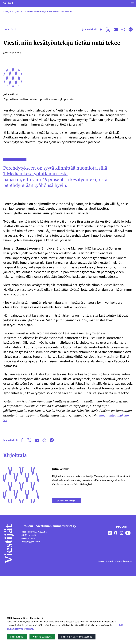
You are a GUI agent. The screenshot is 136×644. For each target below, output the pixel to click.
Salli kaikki (17, 637)
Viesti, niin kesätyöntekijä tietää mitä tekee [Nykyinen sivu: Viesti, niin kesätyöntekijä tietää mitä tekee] (49, 12)
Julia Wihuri (11, 161)
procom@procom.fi (31, 609)
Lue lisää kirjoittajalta (67, 568)
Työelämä (10, 30)
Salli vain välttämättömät (77, 637)
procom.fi (124, 594)
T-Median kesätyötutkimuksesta (36, 241)
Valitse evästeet (42, 637)
